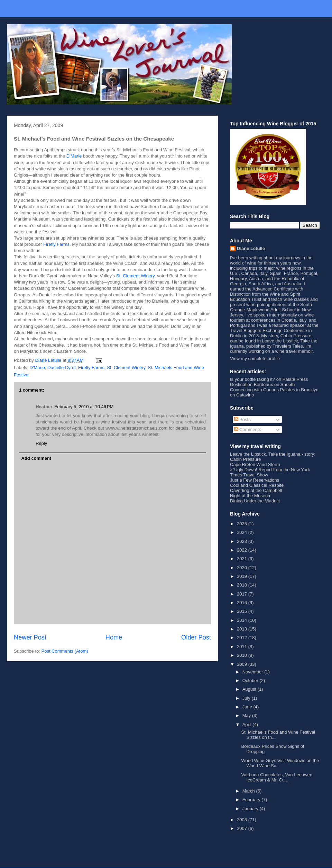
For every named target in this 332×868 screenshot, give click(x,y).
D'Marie (37, 368)
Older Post (196, 637)
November (253, 672)
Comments (248, 429)
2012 (243, 638)
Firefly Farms (56, 244)
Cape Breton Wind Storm (255, 464)
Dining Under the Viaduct (255, 501)
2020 (243, 568)
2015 (243, 611)
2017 (243, 594)
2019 (243, 576)
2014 (243, 620)
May (247, 715)
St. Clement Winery (135, 276)
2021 (243, 559)
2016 (243, 603)
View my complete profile (255, 359)
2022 (243, 550)
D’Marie (74, 156)
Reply (41, 443)
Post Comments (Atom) (65, 651)
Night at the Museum (251, 496)
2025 (243, 524)
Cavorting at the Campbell (256, 490)
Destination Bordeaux (251, 384)
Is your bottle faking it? (252, 379)
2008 (243, 820)
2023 (243, 541)
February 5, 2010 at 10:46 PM (84, 407)
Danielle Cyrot (62, 368)
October (251, 681)
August (250, 689)
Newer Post (30, 637)
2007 (243, 828)
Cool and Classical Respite (257, 485)
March (249, 791)
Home (114, 637)
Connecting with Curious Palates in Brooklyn (274, 390)
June (248, 707)
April (248, 724)
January (251, 809)
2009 (243, 664)
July (247, 698)
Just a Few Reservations (255, 480)
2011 (243, 647)
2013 (243, 629)
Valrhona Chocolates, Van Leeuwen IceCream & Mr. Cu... (277, 777)
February (252, 800)
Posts (242, 419)
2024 (243, 532)
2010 (243, 655)
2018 (243, 585)
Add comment (36, 458)
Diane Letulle (251, 248)
